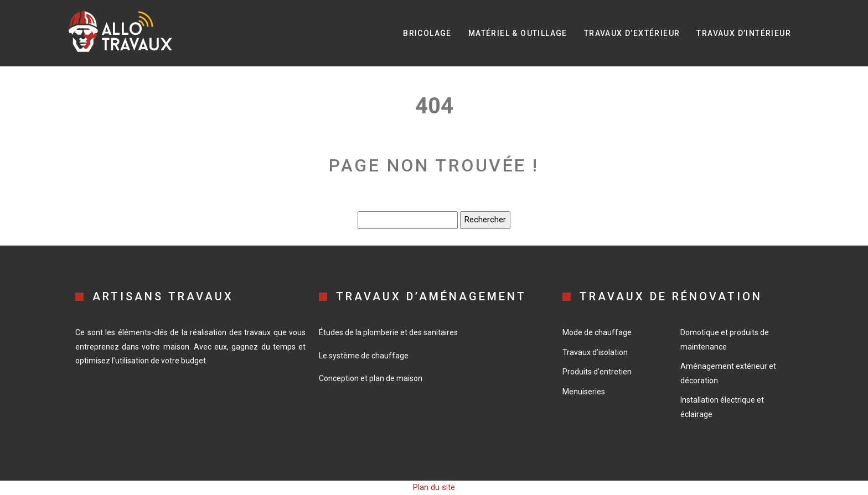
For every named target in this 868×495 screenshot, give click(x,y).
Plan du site (434, 487)
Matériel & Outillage (518, 33)
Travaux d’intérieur (744, 33)
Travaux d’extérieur (632, 33)
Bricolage (427, 33)
